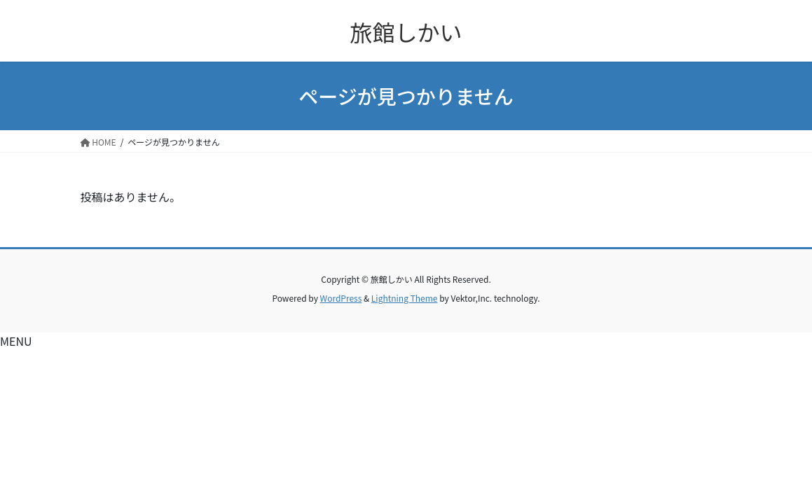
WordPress (341, 298)
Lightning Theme (405, 298)
